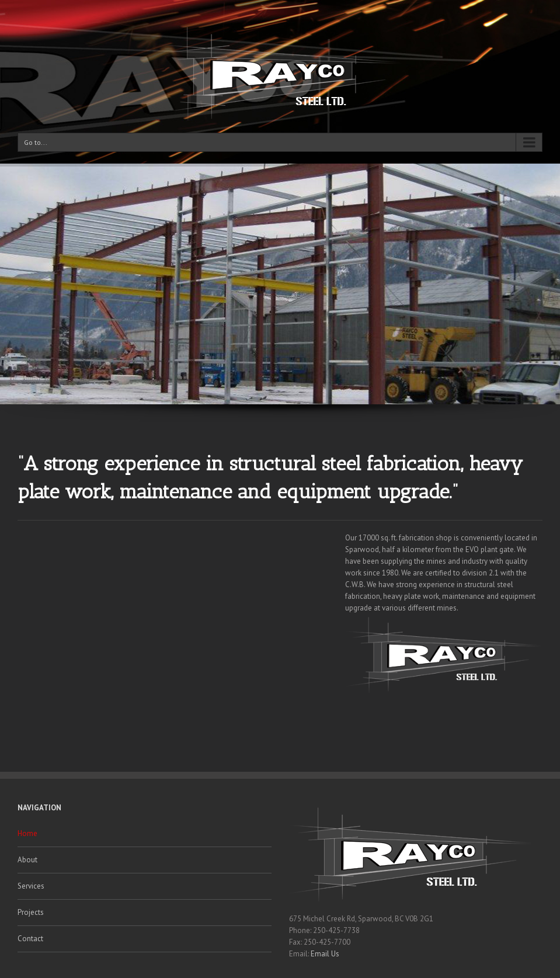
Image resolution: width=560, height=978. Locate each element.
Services (31, 886)
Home (27, 833)
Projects (31, 912)
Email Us (325, 954)
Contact (30, 939)
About (27, 860)
